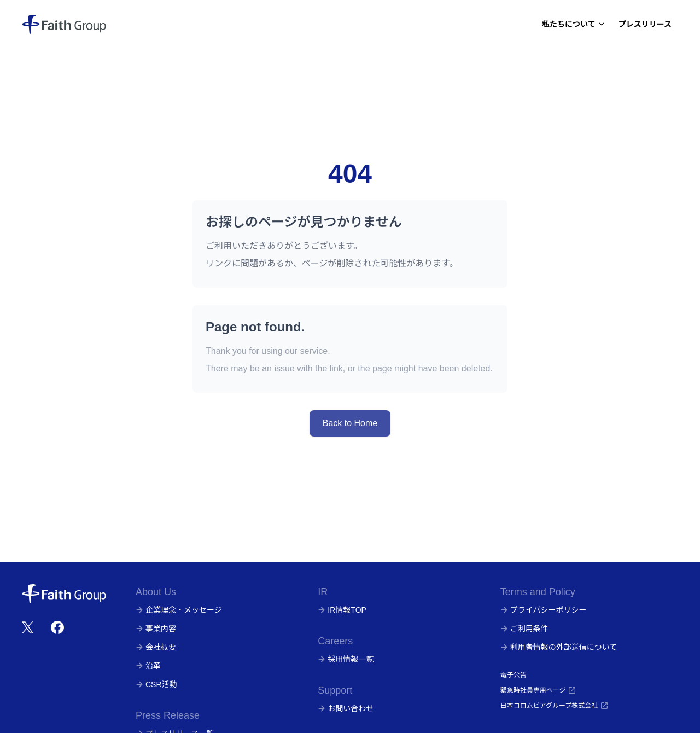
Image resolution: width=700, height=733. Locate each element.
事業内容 (156, 629)
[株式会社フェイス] (64, 24)
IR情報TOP (342, 610)
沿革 (148, 666)
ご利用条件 (524, 629)
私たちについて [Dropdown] (574, 24)
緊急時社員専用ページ (539, 690)
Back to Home (350, 423)
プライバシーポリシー (544, 610)
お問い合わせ (346, 708)
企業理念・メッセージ (179, 610)
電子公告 (514, 675)
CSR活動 (156, 684)
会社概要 (156, 647)
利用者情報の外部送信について (559, 647)
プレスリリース (645, 24)
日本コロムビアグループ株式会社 (555, 706)
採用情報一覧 (346, 659)
